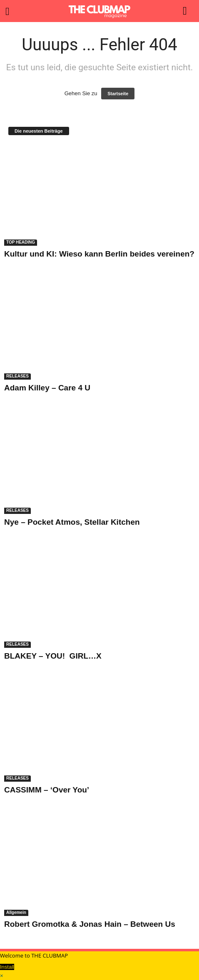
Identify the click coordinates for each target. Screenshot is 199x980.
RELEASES (17, 376)
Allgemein (16, 912)
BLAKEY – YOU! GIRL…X (53, 656)
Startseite (118, 94)
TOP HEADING (21, 242)
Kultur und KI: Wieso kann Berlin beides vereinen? (99, 254)
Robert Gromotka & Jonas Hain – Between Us (90, 924)
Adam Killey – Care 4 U (47, 388)
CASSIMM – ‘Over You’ (47, 790)
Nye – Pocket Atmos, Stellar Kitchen (72, 522)
